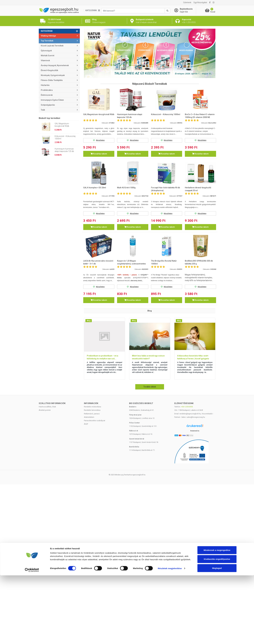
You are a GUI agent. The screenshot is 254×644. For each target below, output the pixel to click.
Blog (89, 321)
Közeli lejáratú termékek (52, 46)
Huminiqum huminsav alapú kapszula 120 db (64, 150)
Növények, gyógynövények (53, 75)
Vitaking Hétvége (48, 36)
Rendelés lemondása (92, 410)
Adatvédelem (89, 417)
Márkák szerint (48, 56)
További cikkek (150, 387)
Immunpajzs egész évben (52, 100)
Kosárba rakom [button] (99, 154)
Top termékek (47, 41)
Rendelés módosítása (92, 407)
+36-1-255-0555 (187, 407)
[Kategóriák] (93, 10)
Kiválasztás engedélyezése (217, 628)
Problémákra (47, 90)
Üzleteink (187, 2)
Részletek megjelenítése (170, 637)
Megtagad (217, 637)
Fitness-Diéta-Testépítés (52, 80)
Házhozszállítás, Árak (47, 407)
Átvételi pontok (45, 410)
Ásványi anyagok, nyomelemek (55, 65)
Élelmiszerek (47, 95)
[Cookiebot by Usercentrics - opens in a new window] (32, 639)
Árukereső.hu (195, 431)
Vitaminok (45, 60)
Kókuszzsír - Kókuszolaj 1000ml (65, 137)
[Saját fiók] (185, 10)
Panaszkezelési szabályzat (95, 421)
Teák (43, 110)
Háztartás (45, 85)
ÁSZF (86, 424)
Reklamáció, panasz (92, 414)
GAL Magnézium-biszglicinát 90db (62, 125)
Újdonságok (46, 51)
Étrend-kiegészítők (49, 70)
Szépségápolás (48, 105)
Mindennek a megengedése (217, 619)
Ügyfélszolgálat (200, 2)
